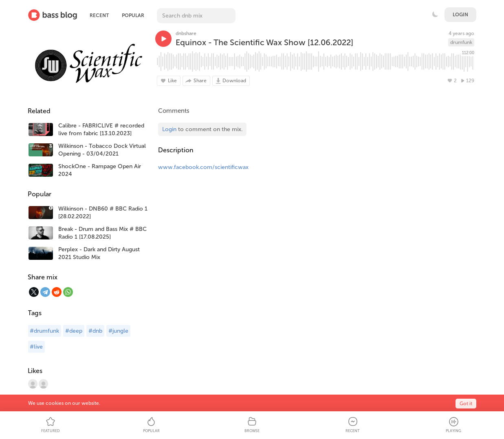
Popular (133, 15)
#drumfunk (44, 331)
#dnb (95, 331)
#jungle (118, 331)
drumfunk (461, 42)
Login (460, 15)
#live (36, 347)
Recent (99, 15)
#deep (74, 331)
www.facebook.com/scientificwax (203, 167)
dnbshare (186, 33)
